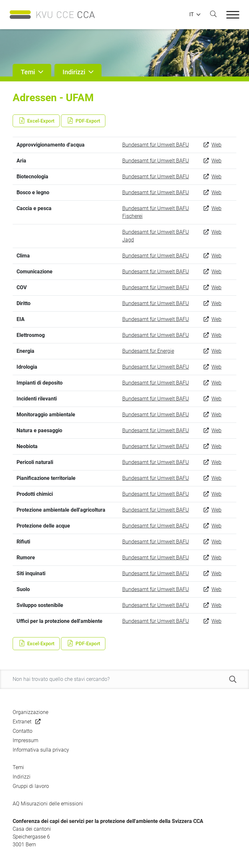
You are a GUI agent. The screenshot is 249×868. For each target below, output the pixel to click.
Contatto (23, 731)
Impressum (25, 740)
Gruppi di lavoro (31, 786)
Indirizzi (22, 777)
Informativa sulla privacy (41, 750)
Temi (18, 767)
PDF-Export (83, 121)
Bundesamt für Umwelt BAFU (156, 145)
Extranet (22, 722)
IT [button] (192, 15)
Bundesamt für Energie (148, 351)
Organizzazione (30, 712)
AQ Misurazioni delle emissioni (48, 804)
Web (216, 145)
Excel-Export (36, 121)
